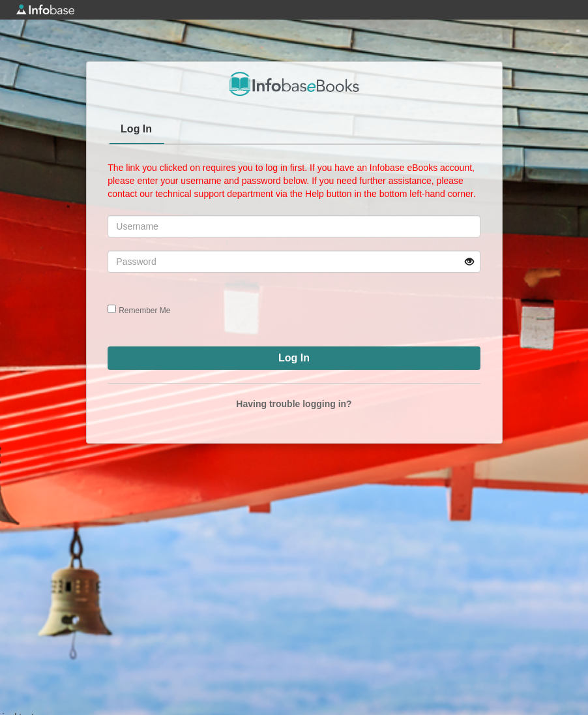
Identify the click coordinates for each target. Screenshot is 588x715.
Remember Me (144, 311)
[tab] (137, 130)
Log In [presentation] (136, 129)
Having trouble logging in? (294, 404)
